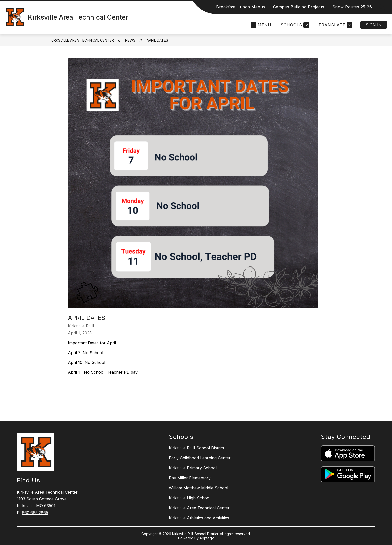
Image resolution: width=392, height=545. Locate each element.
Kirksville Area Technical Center (82, 40)
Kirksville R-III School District (197, 448)
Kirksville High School (190, 498)
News (130, 40)
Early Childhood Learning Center (200, 458)
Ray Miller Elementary (190, 478)
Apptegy (207, 538)
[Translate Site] (335, 25)
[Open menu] (261, 25)
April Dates (157, 40)
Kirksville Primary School (193, 468)
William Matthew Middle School (199, 488)
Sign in (374, 25)
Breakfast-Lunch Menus (241, 7)
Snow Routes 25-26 (352, 7)
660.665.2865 (35, 513)
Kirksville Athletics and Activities (199, 518)
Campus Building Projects (299, 7)
